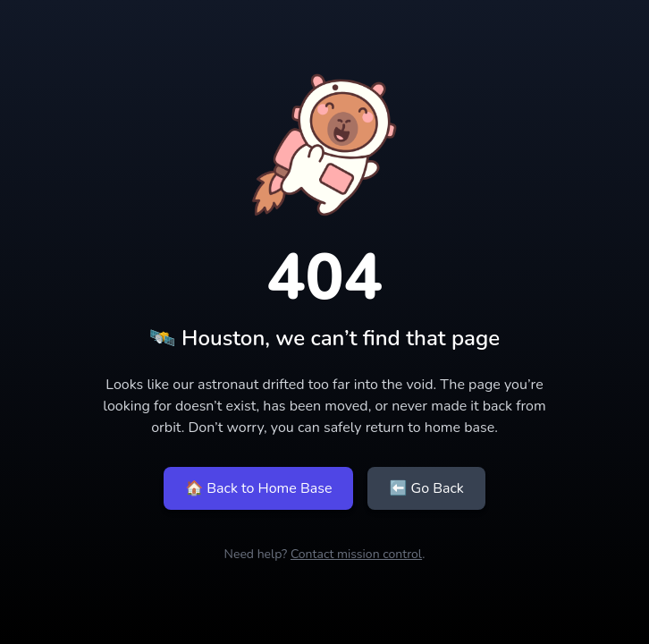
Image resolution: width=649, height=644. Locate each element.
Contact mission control (356, 554)
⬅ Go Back (426, 488)
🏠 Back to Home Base (258, 488)
